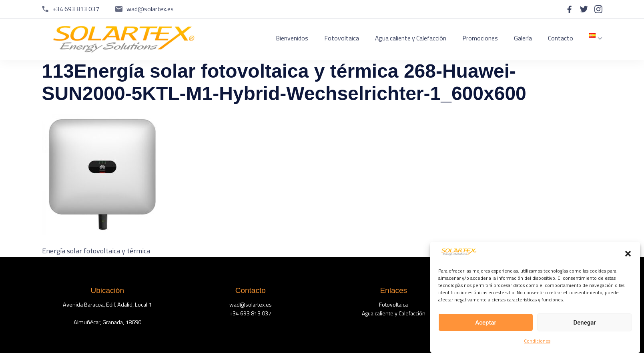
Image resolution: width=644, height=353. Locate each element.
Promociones (480, 38)
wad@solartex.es (150, 9)
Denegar (584, 324)
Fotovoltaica (342, 38)
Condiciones (537, 342)
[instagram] (598, 9)
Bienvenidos (292, 38)
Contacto (561, 38)
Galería (523, 38)
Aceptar (486, 324)
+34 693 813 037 (76, 9)
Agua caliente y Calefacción (411, 38)
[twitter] (584, 9)
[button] (628, 255)
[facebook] (570, 9)
